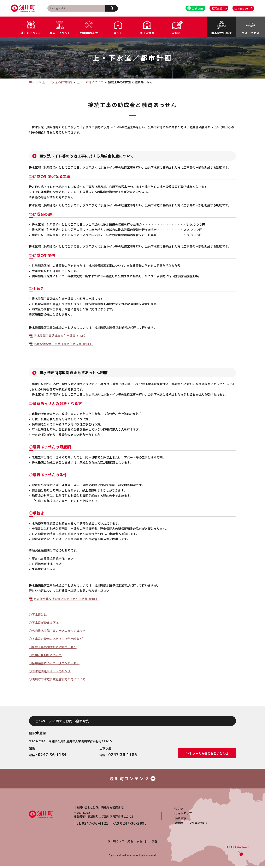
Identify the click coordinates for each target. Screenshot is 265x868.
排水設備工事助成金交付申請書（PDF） (60, 336)
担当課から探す (222, 33)
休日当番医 (147, 33)
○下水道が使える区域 (44, 623)
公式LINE (195, 8)
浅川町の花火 (89, 33)
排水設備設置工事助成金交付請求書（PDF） (63, 344)
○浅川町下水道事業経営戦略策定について (57, 679)
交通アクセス (250, 33)
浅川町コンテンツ (132, 779)
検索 (114, 8)
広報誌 (176, 33)
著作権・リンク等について (192, 825)
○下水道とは (38, 614)
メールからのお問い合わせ (207, 753)
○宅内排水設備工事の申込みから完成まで (57, 631)
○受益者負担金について (45, 655)
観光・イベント (60, 33)
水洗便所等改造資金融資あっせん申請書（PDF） (66, 599)
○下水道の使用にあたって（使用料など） (57, 639)
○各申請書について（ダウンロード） (54, 663)
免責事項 (181, 820)
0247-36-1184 (52, 754)
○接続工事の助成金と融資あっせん (53, 647)
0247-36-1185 (123, 754)
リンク (179, 810)
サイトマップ (183, 815)
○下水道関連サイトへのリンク (50, 671)
